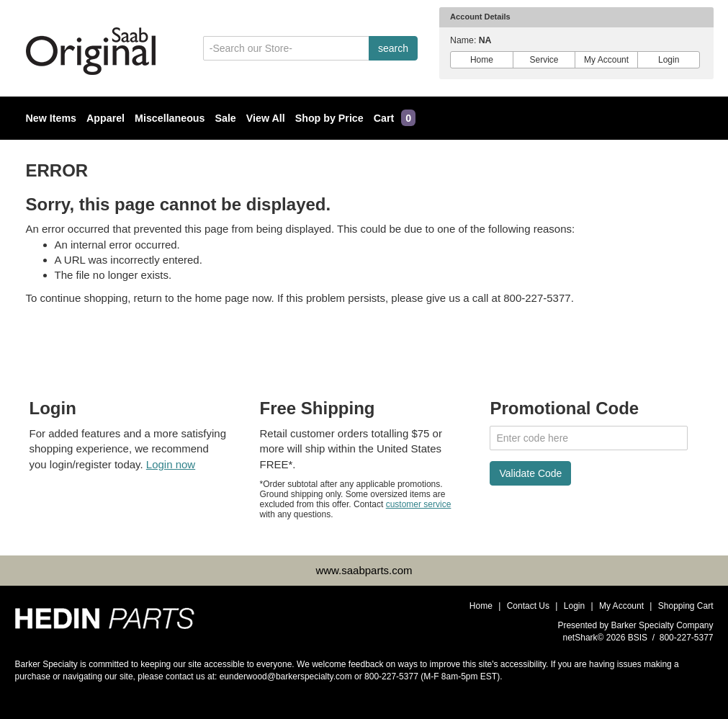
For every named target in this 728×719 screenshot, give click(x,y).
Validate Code (530, 473)
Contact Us (528, 606)
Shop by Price (329, 118)
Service (544, 60)
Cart (395, 118)
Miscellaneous (170, 118)
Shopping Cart (686, 606)
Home (482, 60)
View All (266, 118)
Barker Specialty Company (662, 625)
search (393, 48)
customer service (419, 504)
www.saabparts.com (364, 570)
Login (669, 60)
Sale (225, 118)
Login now (171, 464)
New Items (51, 118)
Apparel (105, 118)
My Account (607, 60)
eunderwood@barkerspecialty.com (286, 676)
